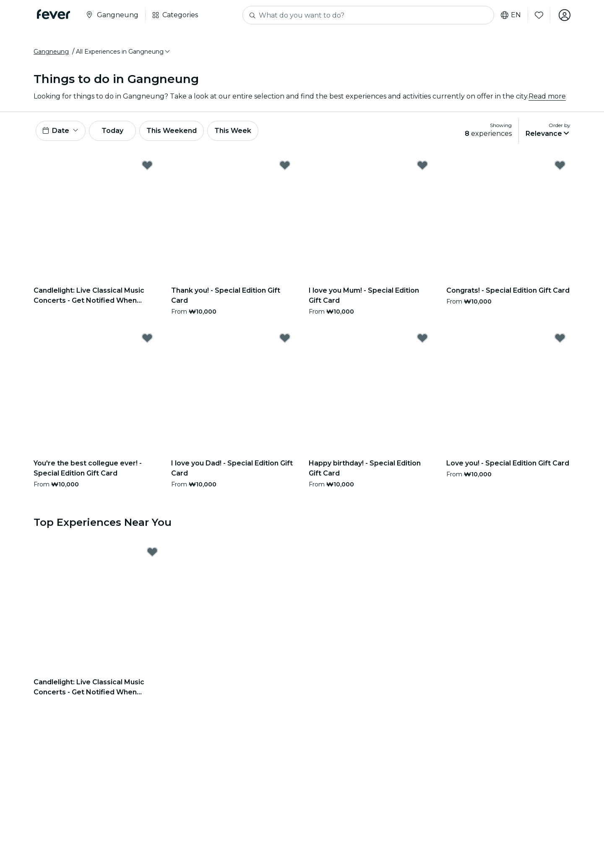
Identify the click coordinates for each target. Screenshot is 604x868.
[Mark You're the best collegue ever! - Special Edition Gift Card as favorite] (147, 338)
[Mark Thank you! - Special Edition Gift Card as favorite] (285, 165)
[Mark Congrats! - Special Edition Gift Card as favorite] (560, 165)
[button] (124, 52)
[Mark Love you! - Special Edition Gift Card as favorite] (560, 338)
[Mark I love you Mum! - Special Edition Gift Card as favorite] (422, 165)
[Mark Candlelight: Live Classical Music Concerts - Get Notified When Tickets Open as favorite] (147, 165)
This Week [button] (233, 131)
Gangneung (51, 52)
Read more (547, 96)
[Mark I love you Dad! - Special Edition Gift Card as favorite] (285, 338)
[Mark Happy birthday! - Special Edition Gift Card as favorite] (422, 338)
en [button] (511, 15)
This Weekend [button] (172, 131)
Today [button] (112, 131)
